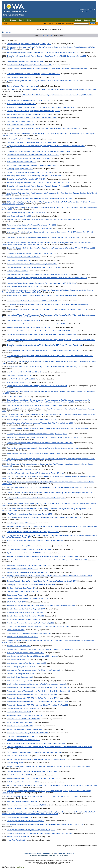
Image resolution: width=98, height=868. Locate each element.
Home (5, 20)
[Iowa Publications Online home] (16, 8)
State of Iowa (62, 855)
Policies (52, 855)
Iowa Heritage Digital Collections (38, 853)
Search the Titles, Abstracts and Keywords (58, 23)
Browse (13, 20)
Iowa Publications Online (64, 853)
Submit (78, 20)
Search (22, 20)
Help (29, 20)
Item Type (50, 35)
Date (44, 35)
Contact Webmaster (39, 855)
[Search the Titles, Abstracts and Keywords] (81, 24)
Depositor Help (89, 20)
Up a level (7, 32)
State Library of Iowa (87, 10)
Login (5, 24)
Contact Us (87, 12)
